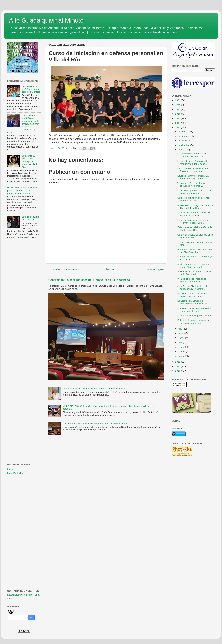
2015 (178, 118)
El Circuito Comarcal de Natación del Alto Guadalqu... (195, 251)
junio (181, 333)
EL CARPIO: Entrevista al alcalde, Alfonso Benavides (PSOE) (95, 389)
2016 (178, 114)
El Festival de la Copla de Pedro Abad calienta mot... (194, 310)
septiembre (184, 145)
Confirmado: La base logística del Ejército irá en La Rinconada (89, 280)
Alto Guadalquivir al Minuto (46, 20)
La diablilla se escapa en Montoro (195, 316)
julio (180, 329)
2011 (178, 366)
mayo (181, 338)
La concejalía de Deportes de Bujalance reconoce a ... (193, 170)
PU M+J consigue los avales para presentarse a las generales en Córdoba (22, 190)
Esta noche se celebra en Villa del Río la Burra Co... (195, 229)
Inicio (110, 269)
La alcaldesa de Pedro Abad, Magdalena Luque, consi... (192, 163)
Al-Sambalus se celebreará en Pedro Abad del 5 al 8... (193, 266)
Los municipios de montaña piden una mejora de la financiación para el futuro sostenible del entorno (24, 124)
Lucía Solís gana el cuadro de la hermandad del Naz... (194, 192)
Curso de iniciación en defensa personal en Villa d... (193, 199)
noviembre (184, 136)
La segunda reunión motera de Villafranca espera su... (193, 221)
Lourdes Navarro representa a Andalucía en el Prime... (193, 177)
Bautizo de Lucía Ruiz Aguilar (30, 218)
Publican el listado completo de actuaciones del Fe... (194, 321)
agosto (182, 150)
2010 (178, 371)
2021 (178, 100)
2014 (178, 123)
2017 (178, 109)
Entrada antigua (152, 269)
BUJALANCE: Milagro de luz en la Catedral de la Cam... (195, 207)
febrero (182, 351)
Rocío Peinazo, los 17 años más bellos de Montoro (31, 89)
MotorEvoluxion (15, 473)
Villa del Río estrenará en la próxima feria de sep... (192, 280)
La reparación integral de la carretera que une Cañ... (192, 155)
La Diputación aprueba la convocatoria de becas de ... (193, 302)
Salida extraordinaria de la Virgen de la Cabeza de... (195, 273)
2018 (178, 105)
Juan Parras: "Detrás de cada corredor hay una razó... (193, 288)
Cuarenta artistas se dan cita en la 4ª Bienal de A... (195, 236)
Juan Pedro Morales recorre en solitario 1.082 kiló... (194, 214)
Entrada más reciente (64, 269)
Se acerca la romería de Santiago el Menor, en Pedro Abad (30, 161)
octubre (182, 141)
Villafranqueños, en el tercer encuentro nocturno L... (192, 185)
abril (180, 342)
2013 (178, 128)
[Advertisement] (24, 297)
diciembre (183, 132)
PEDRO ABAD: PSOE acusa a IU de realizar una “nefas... (195, 295)
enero (181, 356)
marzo (182, 347)
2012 (178, 362)
